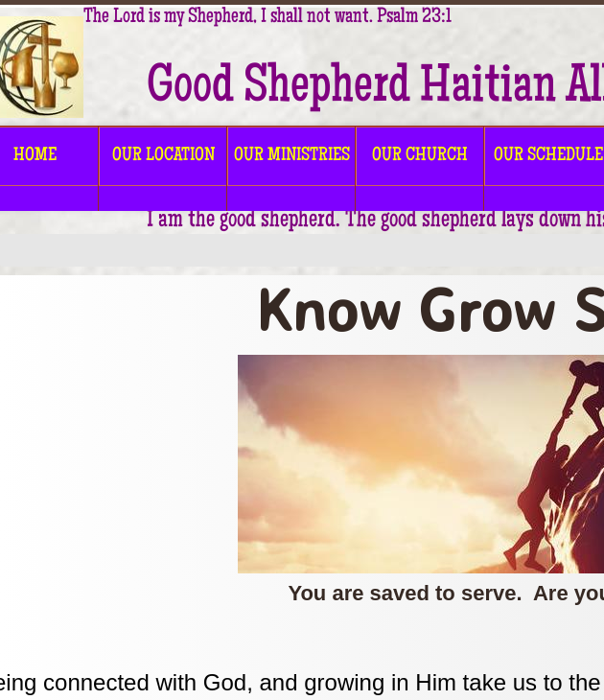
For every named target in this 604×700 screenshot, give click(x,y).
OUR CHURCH (420, 156)
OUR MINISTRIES (292, 156)
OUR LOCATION (163, 156)
